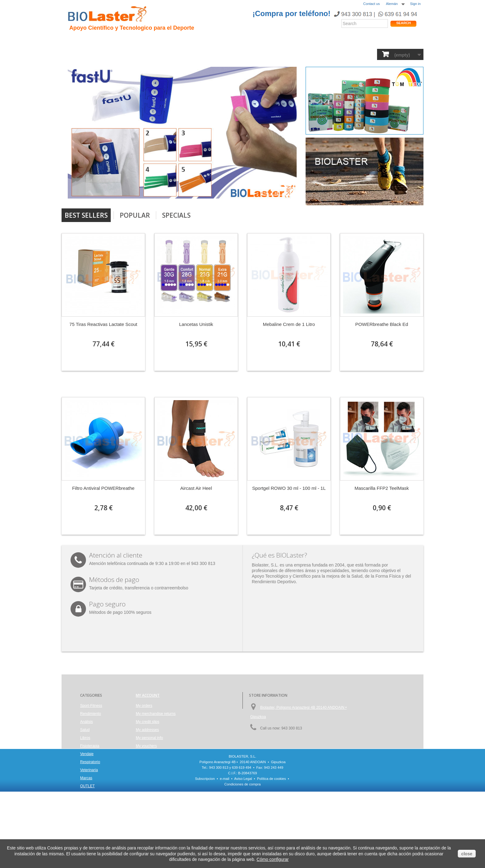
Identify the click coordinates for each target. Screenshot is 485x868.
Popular (135, 215)
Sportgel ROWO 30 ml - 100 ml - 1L (289, 488)
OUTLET (374, 54)
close (467, 854)
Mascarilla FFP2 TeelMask (382, 488)
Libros (198, 54)
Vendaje (256, 54)
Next (285, 187)
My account (148, 695)
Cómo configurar (273, 859)
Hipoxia (135, 40)
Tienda (400, 42)
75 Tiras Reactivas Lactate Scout (103, 324)
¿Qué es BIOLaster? (279, 555)
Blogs (273, 40)
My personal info (149, 738)
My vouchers (146, 746)
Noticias (250, 40)
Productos (299, 40)
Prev (270, 187)
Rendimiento (218, 40)
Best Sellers (86, 215)
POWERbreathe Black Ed (382, 324)
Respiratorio (287, 54)
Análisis (174, 54)
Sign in (415, 4)
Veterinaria (321, 54)
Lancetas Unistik (196, 324)
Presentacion (104, 40)
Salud (151, 54)
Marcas (349, 54)
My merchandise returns (156, 714)
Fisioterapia (226, 54)
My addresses (147, 730)
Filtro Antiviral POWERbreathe (103, 488)
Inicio (75, 40)
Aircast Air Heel (196, 488)
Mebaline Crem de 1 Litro (289, 324)
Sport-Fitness (85, 54)
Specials (176, 215)
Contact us (371, 4)
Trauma (160, 40)
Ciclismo (186, 40)
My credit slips (148, 722)
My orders (144, 706)
